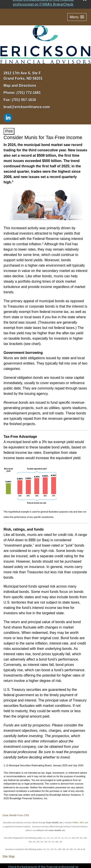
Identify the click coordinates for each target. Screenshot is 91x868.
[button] (77, 9)
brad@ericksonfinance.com (27, 99)
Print (9, 123)
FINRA (75, 815)
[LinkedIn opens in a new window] (8, 109)
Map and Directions (20, 77)
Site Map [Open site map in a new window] (9, 848)
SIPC (82, 815)
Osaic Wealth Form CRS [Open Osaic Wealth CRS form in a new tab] (16, 807)
